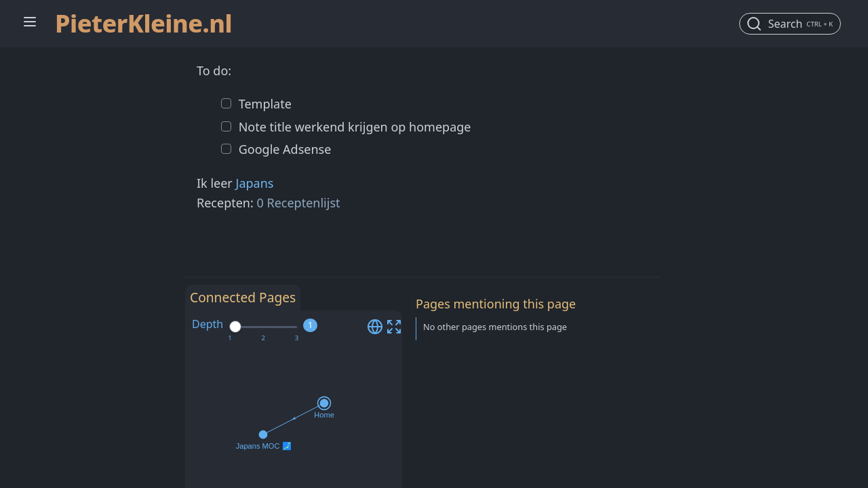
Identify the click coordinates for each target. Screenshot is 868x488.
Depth (208, 324)
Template (263, 104)
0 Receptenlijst (299, 203)
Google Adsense (283, 149)
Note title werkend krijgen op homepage (353, 127)
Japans (254, 183)
